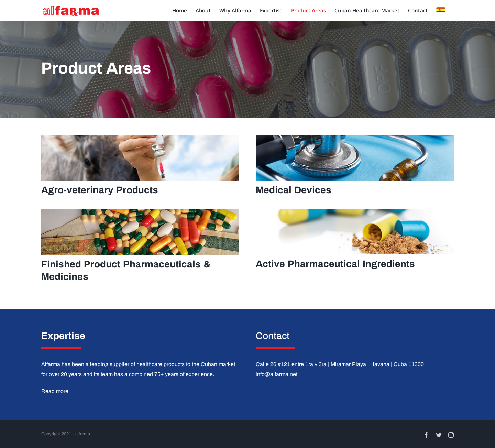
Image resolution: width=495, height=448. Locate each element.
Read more (55, 391)
